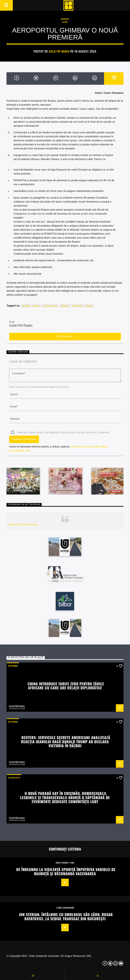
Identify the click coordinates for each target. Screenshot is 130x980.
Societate (14, 778)
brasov (36, 306)
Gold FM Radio (59, 52)
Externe (13, 666)
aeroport (26, 306)
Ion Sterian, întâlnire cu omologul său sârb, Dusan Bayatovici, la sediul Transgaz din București (66, 916)
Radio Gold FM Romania (23, 525)
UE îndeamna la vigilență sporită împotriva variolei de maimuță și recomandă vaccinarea (66, 871)
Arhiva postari (65, 336)
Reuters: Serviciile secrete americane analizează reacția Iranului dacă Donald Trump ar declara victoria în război (66, 741)
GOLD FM (77, 306)
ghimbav (65, 306)
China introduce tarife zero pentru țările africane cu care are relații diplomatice (66, 686)
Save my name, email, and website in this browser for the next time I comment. (63, 433)
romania (89, 306)
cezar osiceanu (50, 306)
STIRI (65, 22)
